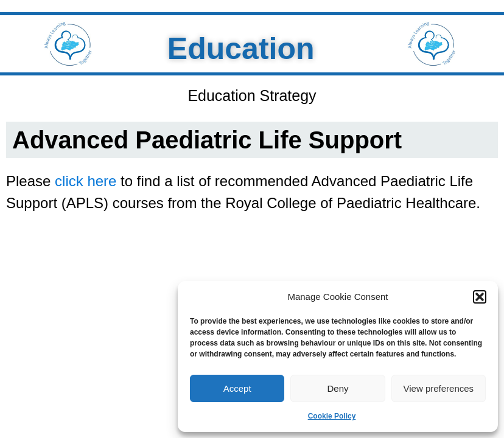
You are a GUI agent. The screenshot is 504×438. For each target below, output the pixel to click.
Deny (338, 388)
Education (235, 49)
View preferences (439, 388)
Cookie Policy (332, 416)
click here (86, 181)
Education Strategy (252, 96)
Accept (237, 388)
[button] (480, 297)
